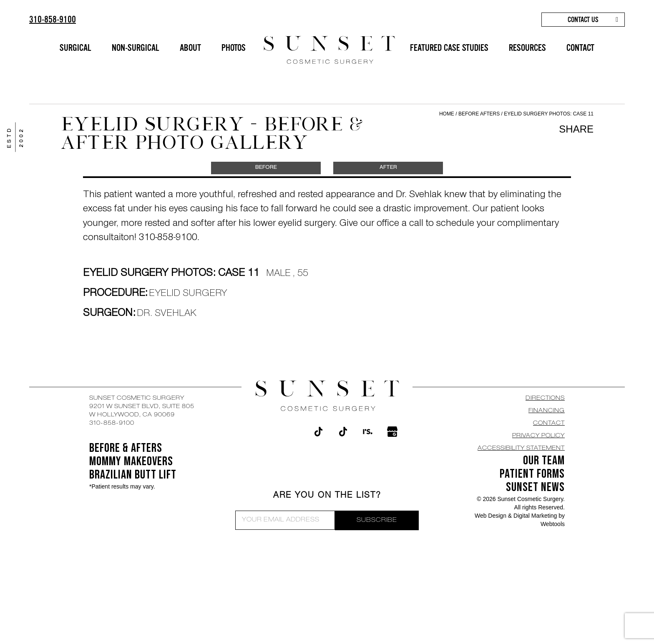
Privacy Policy (538, 436)
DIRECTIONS (545, 398)
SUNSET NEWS (535, 487)
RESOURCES (527, 48)
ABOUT (190, 48)
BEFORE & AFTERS (126, 448)
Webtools (553, 524)
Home (447, 114)
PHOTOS (234, 48)
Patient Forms (532, 474)
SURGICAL (75, 48)
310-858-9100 (53, 19)
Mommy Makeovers (131, 461)
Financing (547, 411)
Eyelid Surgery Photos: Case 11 (549, 114)
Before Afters (480, 114)
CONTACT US (583, 20)
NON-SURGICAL (136, 48)
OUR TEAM (544, 461)
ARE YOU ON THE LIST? (327, 496)
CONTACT (580, 48)
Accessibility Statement (521, 449)
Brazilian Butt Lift (133, 475)
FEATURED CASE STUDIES (449, 48)
